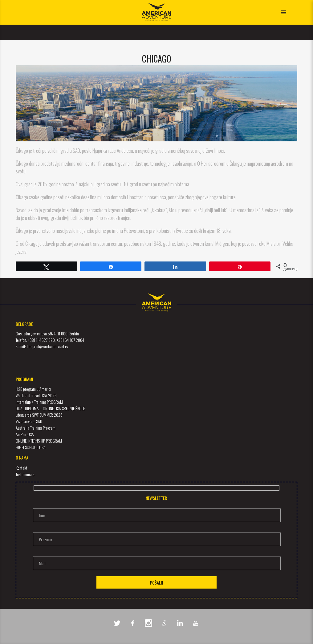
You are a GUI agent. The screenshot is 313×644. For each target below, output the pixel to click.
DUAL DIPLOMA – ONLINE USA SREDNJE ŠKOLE (50, 408)
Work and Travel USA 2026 (36, 395)
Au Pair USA (25, 434)
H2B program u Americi (33, 389)
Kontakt (22, 468)
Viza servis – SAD (29, 421)
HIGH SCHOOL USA (31, 447)
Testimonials (25, 474)
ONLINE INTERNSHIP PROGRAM (39, 441)
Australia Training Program (36, 428)
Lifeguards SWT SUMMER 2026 (39, 415)
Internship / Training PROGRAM (39, 402)
